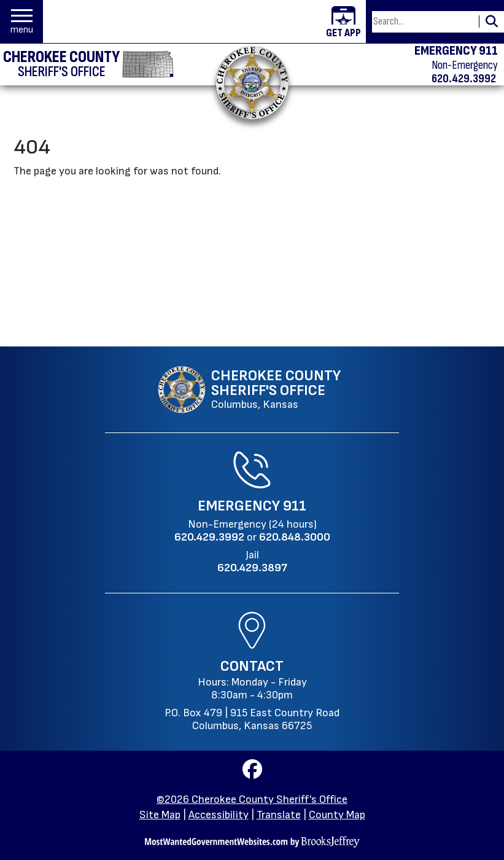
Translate (279, 815)
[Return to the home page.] (252, 83)
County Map (337, 815)
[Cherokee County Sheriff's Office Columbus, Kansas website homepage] (249, 389)
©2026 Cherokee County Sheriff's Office (252, 799)
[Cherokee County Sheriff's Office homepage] (88, 64)
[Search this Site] (424, 22)
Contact (252, 666)
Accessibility (219, 815)
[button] (22, 22)
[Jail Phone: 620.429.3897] (252, 568)
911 (295, 506)
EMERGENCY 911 (456, 51)
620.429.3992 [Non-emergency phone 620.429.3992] (464, 79)
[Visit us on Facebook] (252, 773)
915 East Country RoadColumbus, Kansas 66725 (266, 719)
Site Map (160, 815)
